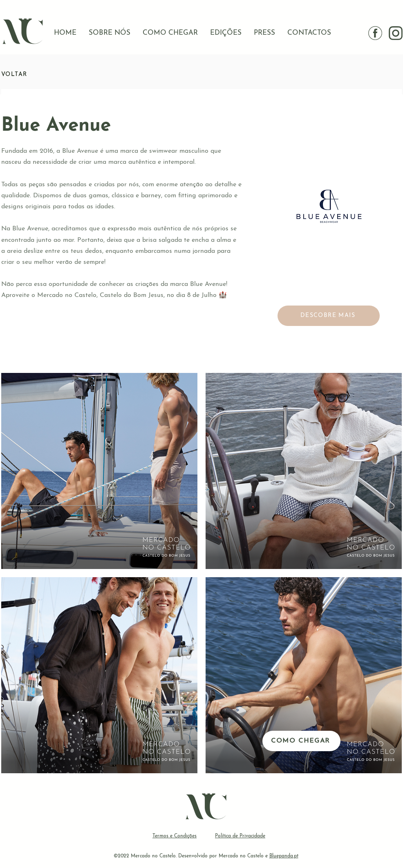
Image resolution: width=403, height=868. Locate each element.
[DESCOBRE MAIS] (329, 316)
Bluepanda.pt (284, 856)
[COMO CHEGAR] (301, 741)
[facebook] (375, 33)
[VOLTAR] (30, 74)
